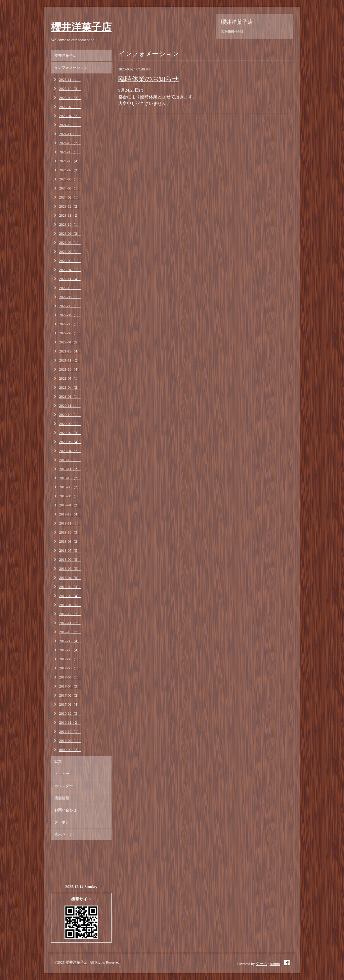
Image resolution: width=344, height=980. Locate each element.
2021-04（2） (70, 387)
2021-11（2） (70, 360)
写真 (58, 762)
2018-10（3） (70, 532)
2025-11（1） (70, 79)
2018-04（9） (70, 578)
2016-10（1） (70, 731)
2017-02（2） (70, 695)
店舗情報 (62, 798)
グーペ (261, 964)
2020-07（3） (70, 433)
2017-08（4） (70, 650)
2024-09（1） (70, 152)
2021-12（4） (70, 351)
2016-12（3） (70, 713)
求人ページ (64, 834)
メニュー (62, 774)
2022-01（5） (70, 342)
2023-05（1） (70, 261)
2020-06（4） (70, 442)
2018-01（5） (70, 605)
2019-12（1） (70, 460)
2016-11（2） (70, 722)
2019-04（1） (70, 496)
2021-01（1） (70, 396)
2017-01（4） (70, 704)
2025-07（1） (70, 107)
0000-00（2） (70, 750)
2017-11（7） (70, 623)
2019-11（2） (70, 469)
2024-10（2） (70, 143)
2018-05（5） (70, 568)
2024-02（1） (70, 197)
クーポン (62, 822)
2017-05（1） (70, 677)
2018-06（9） (70, 559)
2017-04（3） (70, 686)
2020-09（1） (70, 424)
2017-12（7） (70, 614)
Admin (275, 964)
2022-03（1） (70, 324)
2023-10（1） (70, 224)
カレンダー (64, 786)
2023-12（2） (70, 206)
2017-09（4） (70, 641)
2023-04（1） (70, 270)
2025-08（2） (70, 98)
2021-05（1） (70, 378)
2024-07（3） (70, 170)
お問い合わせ (66, 810)
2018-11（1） (70, 523)
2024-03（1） (70, 188)
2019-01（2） (70, 505)
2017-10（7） (70, 632)
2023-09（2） (70, 233)
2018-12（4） (70, 514)
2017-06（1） (70, 668)
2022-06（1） (70, 297)
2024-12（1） (70, 125)
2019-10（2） (70, 478)
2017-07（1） (70, 659)
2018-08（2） (70, 541)
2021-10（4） (70, 369)
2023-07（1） (70, 252)
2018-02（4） (70, 596)
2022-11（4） (70, 279)
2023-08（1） (70, 242)
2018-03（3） (70, 587)
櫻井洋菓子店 (81, 27)
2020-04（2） (70, 451)
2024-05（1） (70, 179)
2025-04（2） (70, 116)
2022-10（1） (70, 288)
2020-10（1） (70, 415)
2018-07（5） (70, 550)
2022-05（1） (70, 306)
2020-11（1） (70, 405)
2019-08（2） (70, 487)
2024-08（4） (70, 161)
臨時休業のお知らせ (148, 79)
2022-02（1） (70, 333)
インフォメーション (71, 67)
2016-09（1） (70, 741)
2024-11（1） (70, 134)
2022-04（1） (70, 315)
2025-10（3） (70, 89)
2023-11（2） (70, 215)
